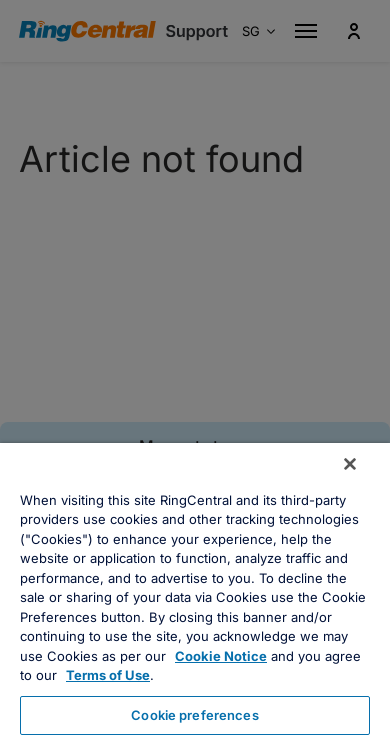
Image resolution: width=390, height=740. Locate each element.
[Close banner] (350, 464)
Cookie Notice (221, 656)
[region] (195, 591)
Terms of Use (108, 675)
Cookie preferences (194, 715)
